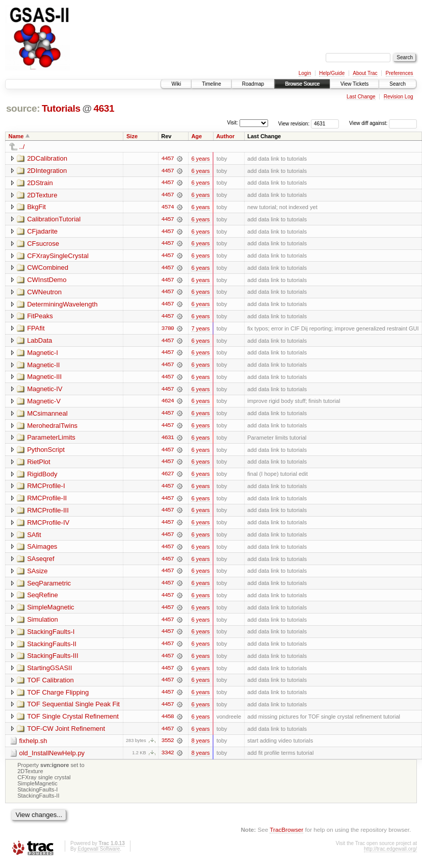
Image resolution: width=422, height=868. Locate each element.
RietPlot (39, 464)
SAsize (37, 575)
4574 (168, 208)
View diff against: (383, 123)
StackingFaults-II (52, 648)
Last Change (361, 97)
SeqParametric (49, 587)
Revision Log (399, 97)
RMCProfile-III (48, 513)
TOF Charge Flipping (58, 697)
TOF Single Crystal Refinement (73, 721)
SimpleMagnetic (51, 611)
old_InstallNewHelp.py (52, 758)
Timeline (211, 84)
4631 (104, 108)
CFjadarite (42, 232)
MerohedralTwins (52, 428)
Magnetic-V (44, 403)
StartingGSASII (49, 672)
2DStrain (40, 183)
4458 (168, 722)
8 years (200, 746)
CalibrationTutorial (54, 220)
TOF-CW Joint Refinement (66, 734)
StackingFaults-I (51, 636)
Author (225, 136)
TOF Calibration (50, 685)
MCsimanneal (47, 415)
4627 (168, 477)
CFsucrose (43, 244)
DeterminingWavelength (62, 305)
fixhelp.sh (33, 746)
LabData (39, 342)
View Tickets (354, 84)
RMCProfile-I (46, 489)
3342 (168, 758)
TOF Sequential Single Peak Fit (73, 709)
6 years (200, 159)
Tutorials (61, 108)
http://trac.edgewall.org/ (390, 854)
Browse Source (302, 84)
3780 (168, 330)
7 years (200, 330)
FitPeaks (40, 317)
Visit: (232, 123)
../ (22, 147)
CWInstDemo (47, 281)
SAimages (42, 550)
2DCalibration (47, 158)
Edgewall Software (99, 854)
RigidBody (42, 477)
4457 (168, 159)
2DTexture (42, 195)
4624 (168, 403)
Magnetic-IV (45, 391)
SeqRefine (43, 599)
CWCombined (48, 269)
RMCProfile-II (47, 501)
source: (23, 108)
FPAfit (36, 330)
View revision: (294, 123)
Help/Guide (332, 73)
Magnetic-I (43, 354)
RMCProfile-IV (48, 526)
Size (132, 136)
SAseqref (41, 562)
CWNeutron (44, 293)
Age (196, 136)
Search (398, 84)
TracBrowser (286, 835)
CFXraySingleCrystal (58, 256)
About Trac (365, 73)
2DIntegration (47, 171)
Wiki (176, 84)
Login (305, 73)
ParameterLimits (51, 440)
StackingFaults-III (52, 660)
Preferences (400, 73)
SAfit (34, 538)
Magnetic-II (43, 366)
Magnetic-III (44, 379)
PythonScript (46, 452)
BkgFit (36, 207)
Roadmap (253, 84)
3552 (168, 746)
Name (16, 136)
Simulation (43, 623)
